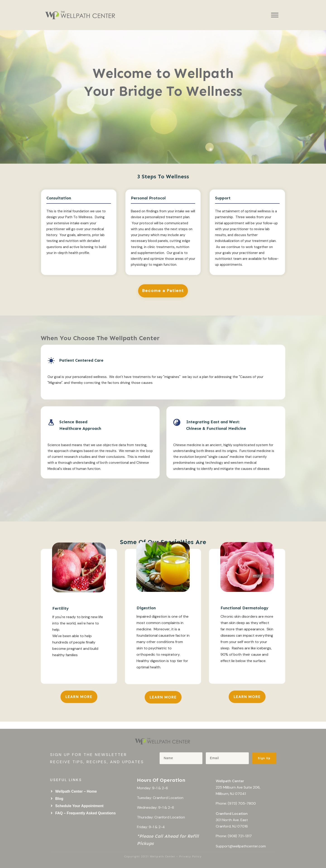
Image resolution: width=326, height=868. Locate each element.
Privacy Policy (191, 856)
